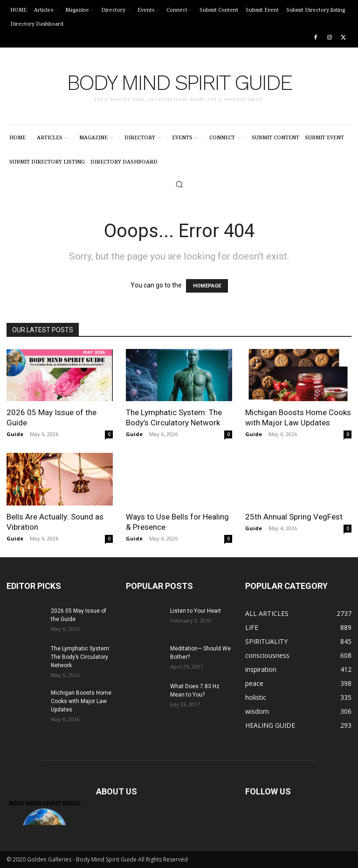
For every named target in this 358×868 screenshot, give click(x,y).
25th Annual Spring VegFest (294, 517)
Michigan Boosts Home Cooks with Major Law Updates (81, 701)
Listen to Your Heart (196, 611)
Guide (15, 434)
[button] (179, 184)
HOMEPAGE (207, 286)
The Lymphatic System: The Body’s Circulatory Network (81, 657)
